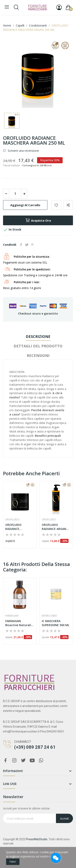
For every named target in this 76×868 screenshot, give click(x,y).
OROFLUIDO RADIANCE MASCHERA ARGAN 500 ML (18, 527)
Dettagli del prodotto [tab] (38, 346)
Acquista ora (38, 220)
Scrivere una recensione (23, 151)
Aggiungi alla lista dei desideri (56, 205)
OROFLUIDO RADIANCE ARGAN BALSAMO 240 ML (54, 527)
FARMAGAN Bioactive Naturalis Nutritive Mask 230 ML (19, 623)
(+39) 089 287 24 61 (35, 747)
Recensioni (38, 356)
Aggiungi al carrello (25, 205)
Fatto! (13, 862)
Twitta (27, 245)
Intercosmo (49, 616)
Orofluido (12, 520)
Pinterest (32, 245)
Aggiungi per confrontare (68, 205)
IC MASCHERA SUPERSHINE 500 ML (56, 623)
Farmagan (12, 616)
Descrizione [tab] (38, 336)
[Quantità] (15, 194)
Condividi (21, 245)
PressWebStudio (37, 839)
